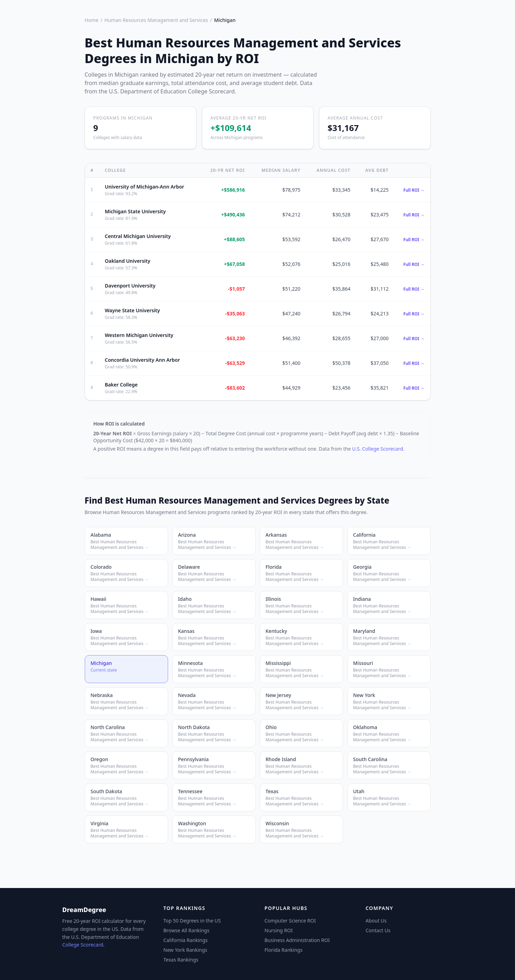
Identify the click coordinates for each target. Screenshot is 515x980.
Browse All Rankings (187, 930)
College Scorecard (83, 945)
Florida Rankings (284, 950)
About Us (376, 921)
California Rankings (186, 940)
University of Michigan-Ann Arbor (144, 187)
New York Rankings (185, 950)
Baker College (121, 385)
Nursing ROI (279, 930)
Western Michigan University (139, 335)
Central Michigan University (138, 236)
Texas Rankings (181, 960)
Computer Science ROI (290, 921)
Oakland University (127, 261)
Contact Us (378, 930)
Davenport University (130, 286)
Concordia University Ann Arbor (142, 360)
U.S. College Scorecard (378, 449)
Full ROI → (414, 190)
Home (92, 20)
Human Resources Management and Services (156, 20)
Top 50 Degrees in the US (192, 921)
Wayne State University (132, 310)
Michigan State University (135, 211)
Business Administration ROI (297, 940)
